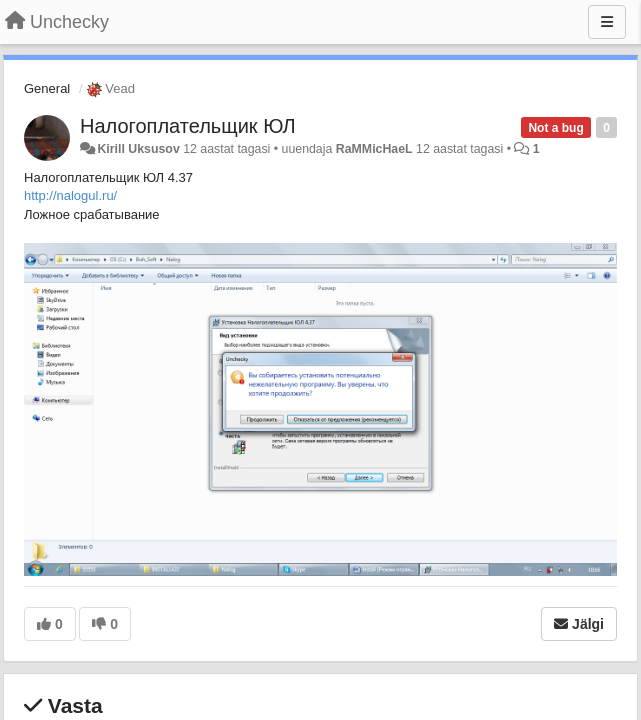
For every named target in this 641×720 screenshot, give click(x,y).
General (47, 88)
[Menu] (607, 22)
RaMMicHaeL (374, 149)
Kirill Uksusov (138, 149)
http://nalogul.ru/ (70, 195)
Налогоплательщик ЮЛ (188, 126)
